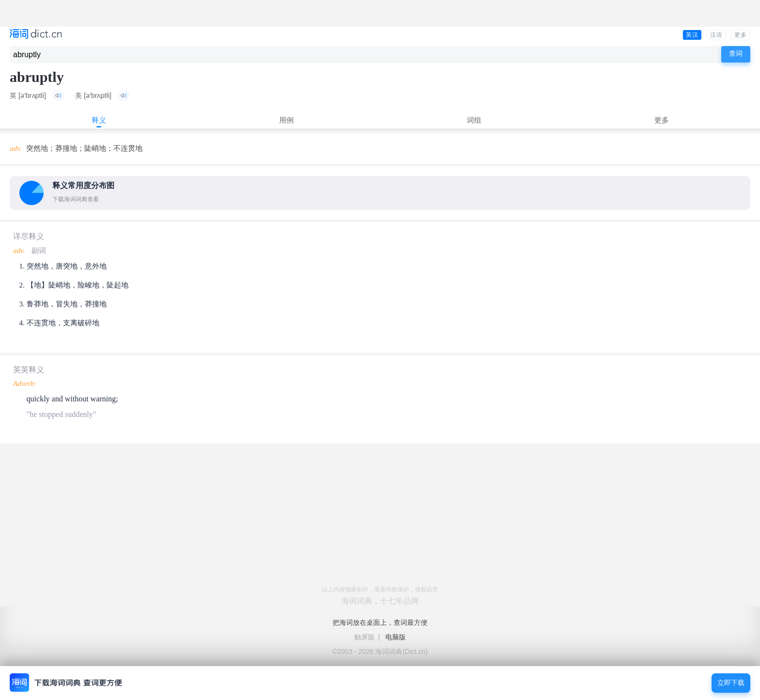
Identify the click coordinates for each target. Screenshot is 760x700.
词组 (474, 120)
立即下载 (731, 683)
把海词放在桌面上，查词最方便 (380, 622)
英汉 (692, 35)
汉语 (716, 35)
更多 (741, 35)
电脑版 (396, 637)
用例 (286, 120)
